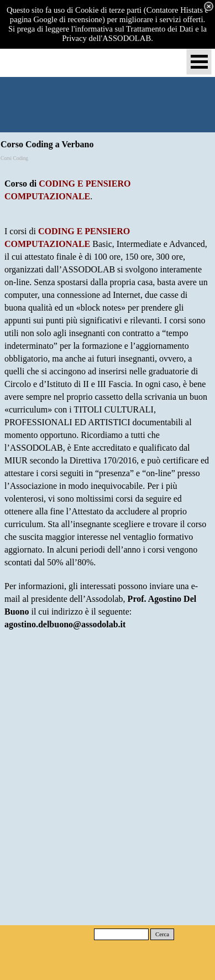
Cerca (162, 934)
